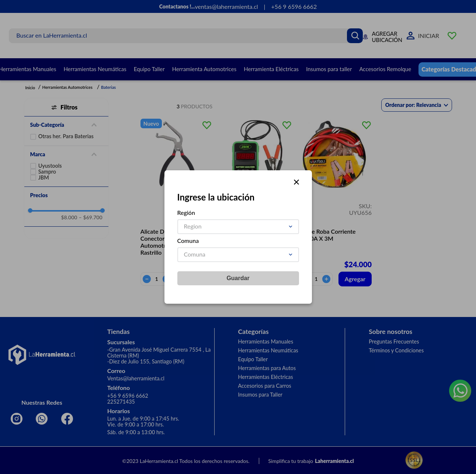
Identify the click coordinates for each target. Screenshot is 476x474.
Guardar (238, 278)
